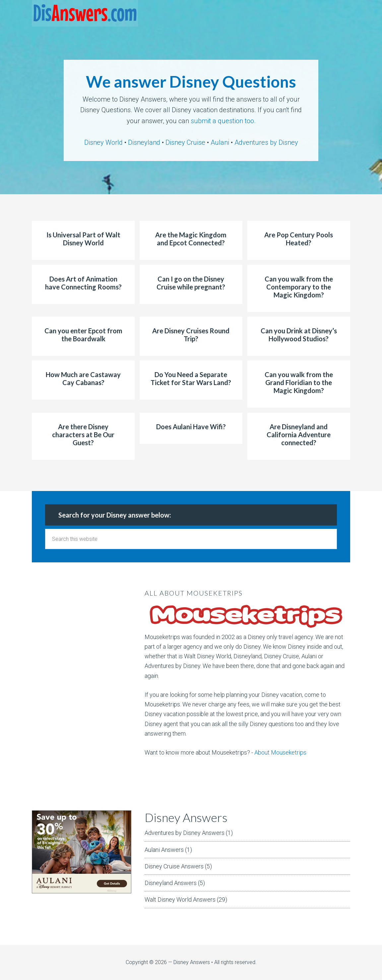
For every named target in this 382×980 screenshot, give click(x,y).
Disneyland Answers (171, 883)
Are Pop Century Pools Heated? (299, 239)
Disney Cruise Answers (174, 866)
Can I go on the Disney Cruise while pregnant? (191, 283)
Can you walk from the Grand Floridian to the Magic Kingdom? (299, 382)
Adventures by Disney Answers (185, 833)
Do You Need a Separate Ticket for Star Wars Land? (191, 378)
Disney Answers (192, 962)
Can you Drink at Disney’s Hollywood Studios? (299, 335)
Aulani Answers (164, 850)
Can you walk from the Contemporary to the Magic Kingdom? (299, 287)
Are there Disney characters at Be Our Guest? (83, 435)
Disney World (103, 142)
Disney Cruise (185, 142)
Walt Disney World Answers (180, 899)
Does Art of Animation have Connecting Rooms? (83, 283)
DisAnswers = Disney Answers (85, 13)
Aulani (220, 142)
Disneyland (144, 142)
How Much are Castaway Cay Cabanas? (83, 378)
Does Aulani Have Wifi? (191, 427)
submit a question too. (223, 121)
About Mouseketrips (280, 752)
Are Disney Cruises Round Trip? (191, 335)
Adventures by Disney (266, 142)
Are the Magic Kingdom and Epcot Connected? (191, 239)
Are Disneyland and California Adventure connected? (299, 435)
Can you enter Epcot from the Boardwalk (83, 335)
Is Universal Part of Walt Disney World (83, 239)
